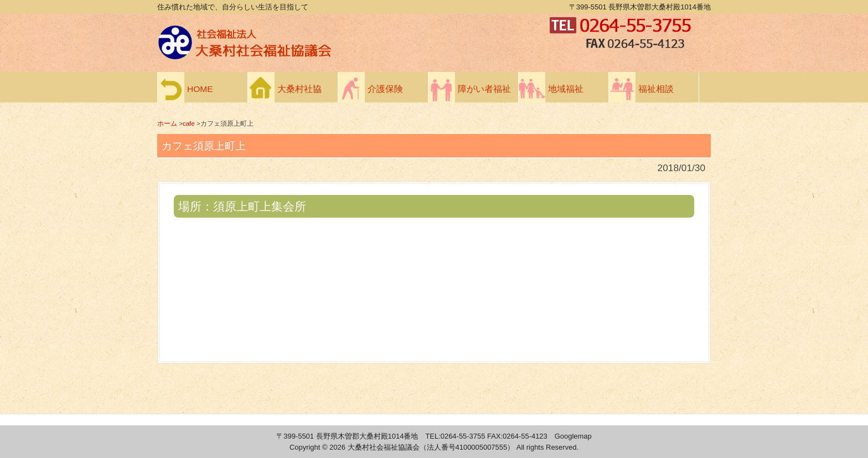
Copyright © (309, 447)
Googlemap (573, 436)
